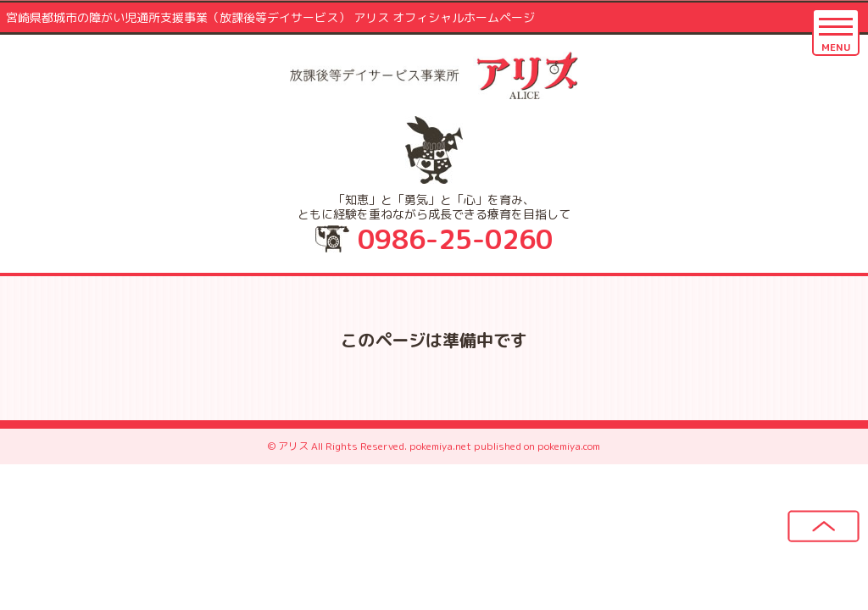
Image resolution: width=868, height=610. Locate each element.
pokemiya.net (440, 446)
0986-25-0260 (455, 239)
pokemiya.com (569, 446)
